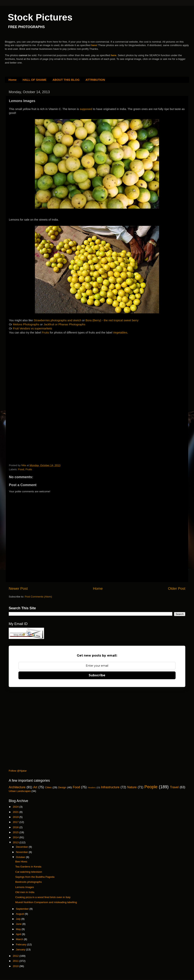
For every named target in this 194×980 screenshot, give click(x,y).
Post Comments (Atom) (38, 597)
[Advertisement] (38, 363)
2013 (16, 842)
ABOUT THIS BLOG (66, 80)
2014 (16, 837)
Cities (48, 787)
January (21, 949)
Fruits (46, 333)
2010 (16, 966)
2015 (16, 832)
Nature (132, 787)
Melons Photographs (26, 324)
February (22, 944)
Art (35, 787)
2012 (16, 956)
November (22, 852)
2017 (16, 822)
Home (13, 80)
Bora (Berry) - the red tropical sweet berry (112, 320)
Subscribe (97, 675)
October (21, 857)
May (19, 929)
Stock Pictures (40, 17)
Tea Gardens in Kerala (28, 867)
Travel (174, 787)
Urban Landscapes (20, 791)
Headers (92, 787)
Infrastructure (110, 787)
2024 (16, 807)
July (19, 919)
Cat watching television (29, 872)
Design (62, 787)
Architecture (17, 787)
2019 (16, 817)
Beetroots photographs (29, 882)
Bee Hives (21, 862)
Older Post (177, 588)
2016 (16, 827)
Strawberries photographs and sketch (57, 320)
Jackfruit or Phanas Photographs (64, 324)
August (20, 914)
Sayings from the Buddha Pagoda (35, 877)
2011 (16, 961)
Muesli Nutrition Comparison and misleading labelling (46, 902)
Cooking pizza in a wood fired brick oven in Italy (43, 897)
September (23, 909)
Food (21, 469)
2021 (16, 812)
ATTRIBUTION (95, 80)
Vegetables (120, 333)
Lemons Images (25, 887)
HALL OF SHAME (34, 80)
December (22, 847)
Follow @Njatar (18, 771)
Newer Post (18, 588)
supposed (86, 109)
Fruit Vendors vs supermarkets (32, 328)
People (151, 787)
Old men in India (25, 892)
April (19, 934)
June (19, 924)
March (20, 939)
